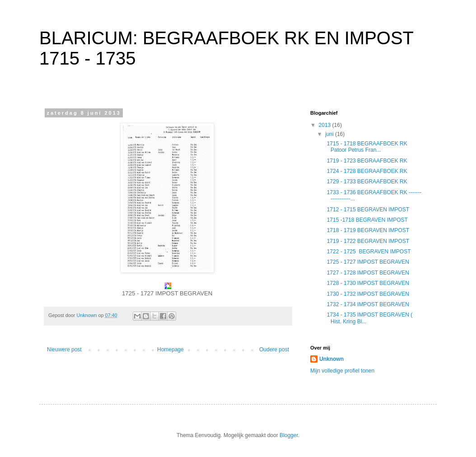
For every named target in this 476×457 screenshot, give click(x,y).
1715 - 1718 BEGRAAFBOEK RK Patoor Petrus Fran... (366, 147)
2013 (326, 125)
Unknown (331, 359)
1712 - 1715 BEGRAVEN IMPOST (367, 210)
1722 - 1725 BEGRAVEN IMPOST (368, 252)
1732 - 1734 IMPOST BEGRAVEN (367, 304)
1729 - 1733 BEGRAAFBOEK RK (366, 182)
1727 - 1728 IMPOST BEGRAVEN (367, 273)
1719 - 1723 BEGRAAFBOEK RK (366, 161)
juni (330, 134)
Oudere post (274, 350)
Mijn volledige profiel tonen (342, 371)
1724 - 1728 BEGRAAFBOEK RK (366, 171)
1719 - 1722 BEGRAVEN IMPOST (367, 241)
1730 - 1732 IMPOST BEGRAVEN (367, 294)
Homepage (170, 350)
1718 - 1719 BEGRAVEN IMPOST (367, 230)
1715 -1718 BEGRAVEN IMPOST (366, 220)
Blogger (289, 435)
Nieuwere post (64, 350)
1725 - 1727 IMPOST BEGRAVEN (367, 262)
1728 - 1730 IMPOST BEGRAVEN (367, 283)
